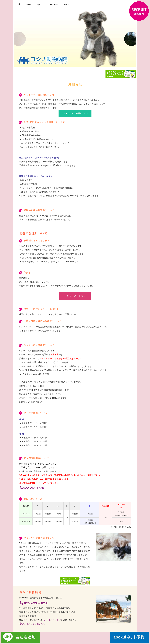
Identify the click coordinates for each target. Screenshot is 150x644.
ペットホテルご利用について (75, 113)
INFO (28, 4)
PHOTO (68, 4)
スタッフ (40, 4)
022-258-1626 (32, 488)
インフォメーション (75, 296)
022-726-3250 (34, 603)
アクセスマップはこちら (32, 624)
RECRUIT (54, 4)
